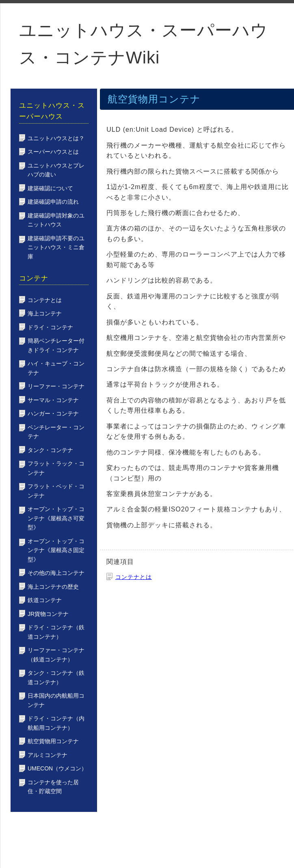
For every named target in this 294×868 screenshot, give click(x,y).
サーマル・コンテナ (53, 400)
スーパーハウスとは (53, 152)
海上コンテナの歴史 (53, 587)
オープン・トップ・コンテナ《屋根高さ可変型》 (56, 518)
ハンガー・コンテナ (53, 413)
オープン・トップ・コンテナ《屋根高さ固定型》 (56, 550)
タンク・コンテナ (50, 450)
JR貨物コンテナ (48, 614)
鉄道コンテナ (45, 600)
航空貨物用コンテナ (53, 741)
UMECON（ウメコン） (57, 768)
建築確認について (50, 188)
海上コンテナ (45, 313)
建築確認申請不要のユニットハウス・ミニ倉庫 (56, 247)
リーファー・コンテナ (56, 386)
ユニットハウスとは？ (56, 138)
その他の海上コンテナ (56, 573)
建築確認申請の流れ (53, 202)
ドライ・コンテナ (50, 327)
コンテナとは (134, 577)
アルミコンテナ (48, 755)
